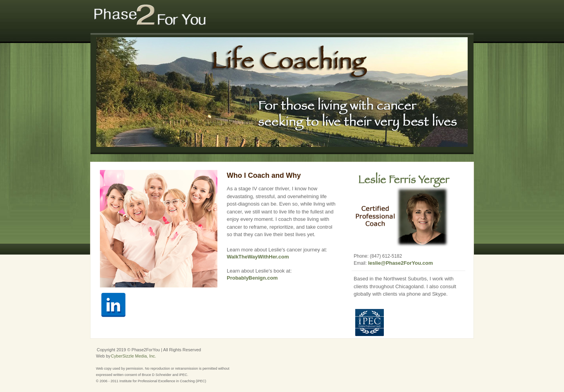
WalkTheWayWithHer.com (258, 257)
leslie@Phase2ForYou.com (401, 263)
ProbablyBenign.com (252, 278)
